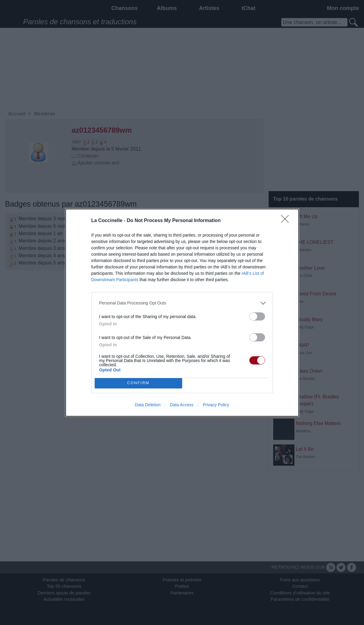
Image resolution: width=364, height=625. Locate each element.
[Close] (287, 221)
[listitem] (182, 303)
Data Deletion (148, 405)
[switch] (257, 316)
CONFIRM (138, 383)
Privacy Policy (216, 405)
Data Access (182, 405)
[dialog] (182, 313)
